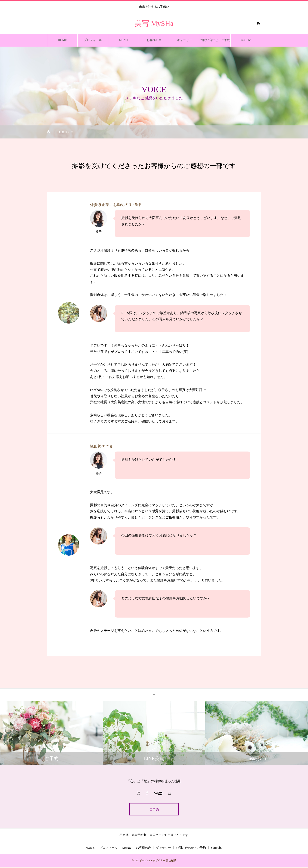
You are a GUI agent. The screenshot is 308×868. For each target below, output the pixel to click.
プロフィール (93, 40)
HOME (62, 40)
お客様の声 (154, 40)
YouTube (246, 40)
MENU (124, 40)
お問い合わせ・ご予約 (215, 40)
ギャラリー (185, 40)
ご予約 (154, 810)
